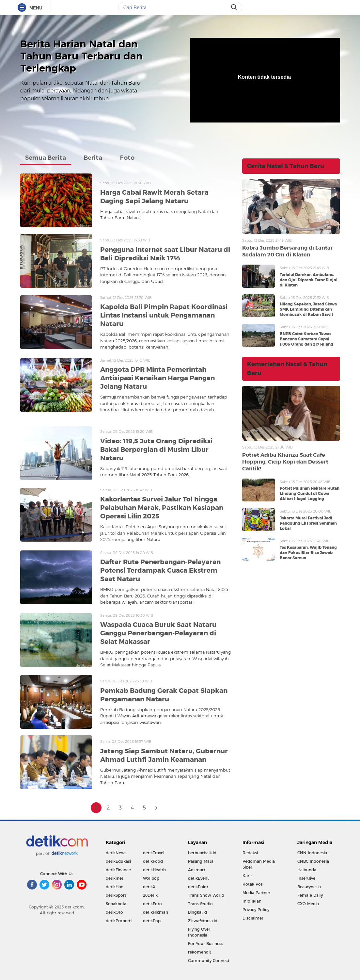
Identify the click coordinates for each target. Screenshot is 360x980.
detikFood (153, 861)
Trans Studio (200, 904)
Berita (93, 158)
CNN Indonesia (312, 853)
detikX (149, 887)
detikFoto (152, 904)
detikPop (152, 921)
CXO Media (308, 904)
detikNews (116, 853)
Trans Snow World (206, 895)
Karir (247, 876)
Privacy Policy (256, 910)
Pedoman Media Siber (259, 864)
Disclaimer (253, 918)
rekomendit (200, 952)
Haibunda (307, 870)
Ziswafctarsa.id (203, 921)
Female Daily (310, 895)
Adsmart (197, 870)
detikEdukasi (118, 861)
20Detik (150, 895)
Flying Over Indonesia (199, 932)
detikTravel (154, 853)
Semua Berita (46, 158)
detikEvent (198, 878)
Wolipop (151, 878)
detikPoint (198, 887)
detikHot (114, 887)
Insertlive (306, 878)
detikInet (115, 878)
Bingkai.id (197, 912)
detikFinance (118, 870)
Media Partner (256, 893)
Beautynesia (309, 887)
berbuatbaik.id (202, 853)
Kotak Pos (253, 884)
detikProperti (119, 921)
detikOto (114, 912)
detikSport (116, 895)
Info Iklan (252, 901)
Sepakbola (116, 904)
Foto (127, 158)
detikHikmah (156, 912)
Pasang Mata (201, 861)
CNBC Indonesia (313, 861)
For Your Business (206, 944)
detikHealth (154, 870)
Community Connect (209, 961)
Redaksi (250, 853)
